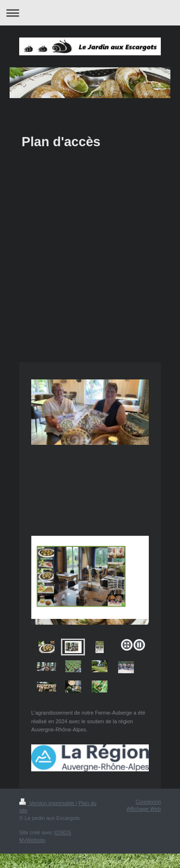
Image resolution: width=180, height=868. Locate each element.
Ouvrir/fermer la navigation (90, 13)
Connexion (148, 802)
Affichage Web (144, 809)
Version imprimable (48, 803)
